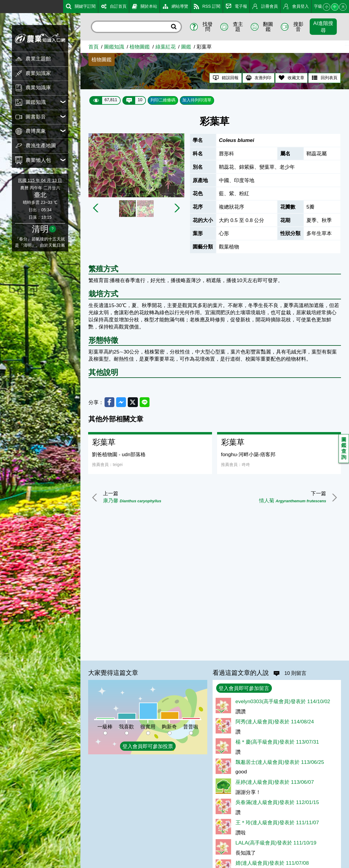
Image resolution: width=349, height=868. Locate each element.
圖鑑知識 (114, 47)
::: (2, 6)
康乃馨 (133, 501)
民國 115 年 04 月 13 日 (40, 180)
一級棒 (105, 727)
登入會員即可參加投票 (148, 746)
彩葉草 (104, 442)
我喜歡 (126, 727)
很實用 (148, 727)
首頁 (94, 47)
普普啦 (191, 727)
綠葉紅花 (166, 47)
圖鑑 (186, 47)
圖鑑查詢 (344, 449)
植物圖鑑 (140, 47)
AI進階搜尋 (323, 27)
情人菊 (292, 501)
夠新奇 (169, 727)
